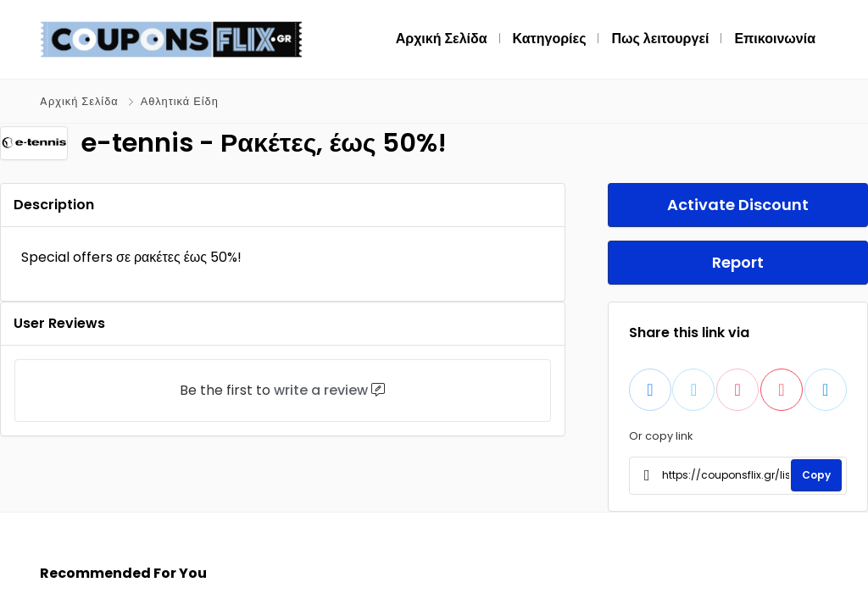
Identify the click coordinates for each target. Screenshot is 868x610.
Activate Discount (738, 205)
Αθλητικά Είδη (180, 101)
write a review (321, 390)
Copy (816, 475)
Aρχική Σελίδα (79, 101)
